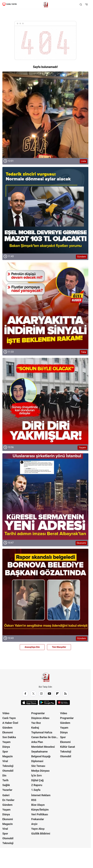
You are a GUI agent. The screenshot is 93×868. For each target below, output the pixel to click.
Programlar (38, 713)
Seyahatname (39, 752)
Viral (5, 761)
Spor (5, 752)
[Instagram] (41, 694)
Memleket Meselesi (43, 747)
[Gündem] (45, 210)
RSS (34, 800)
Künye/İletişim (40, 810)
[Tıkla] (45, 306)
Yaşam (6, 742)
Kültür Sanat (68, 747)
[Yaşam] (45, 401)
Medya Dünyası (40, 771)
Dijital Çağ (37, 780)
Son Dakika (9, 737)
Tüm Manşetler (59, 647)
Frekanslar (38, 819)
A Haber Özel (10, 723)
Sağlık (6, 785)
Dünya (6, 747)
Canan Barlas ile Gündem (45, 737)
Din (4, 775)
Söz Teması (38, 766)
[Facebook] (25, 694)
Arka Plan (37, 742)
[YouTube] (49, 694)
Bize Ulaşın (38, 805)
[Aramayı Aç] (81, 4)
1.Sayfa (36, 790)
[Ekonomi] (45, 497)
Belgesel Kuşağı (41, 756)
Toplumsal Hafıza (42, 732)
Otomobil (8, 771)
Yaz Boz (36, 723)
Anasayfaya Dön (32, 647)
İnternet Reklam (41, 795)
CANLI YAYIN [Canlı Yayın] (10, 4)
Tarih (5, 780)
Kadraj (35, 728)
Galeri (6, 795)
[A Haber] (45, 4)
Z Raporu (37, 785)
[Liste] (45, 115)
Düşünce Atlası (40, 718)
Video (6, 713)
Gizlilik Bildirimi (41, 834)
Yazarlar (7, 790)
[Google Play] (47, 703)
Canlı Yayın (9, 718)
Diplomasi (37, 761)
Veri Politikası (40, 814)
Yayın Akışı (38, 829)
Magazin (8, 756)
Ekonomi (8, 732)
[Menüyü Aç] (86, 4)
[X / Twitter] (33, 694)
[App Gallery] (63, 703)
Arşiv (34, 824)
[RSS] (65, 694)
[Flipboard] (57, 694)
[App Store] (29, 703)
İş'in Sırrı (37, 775)
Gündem (7, 728)
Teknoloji (8, 766)
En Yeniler (8, 800)
